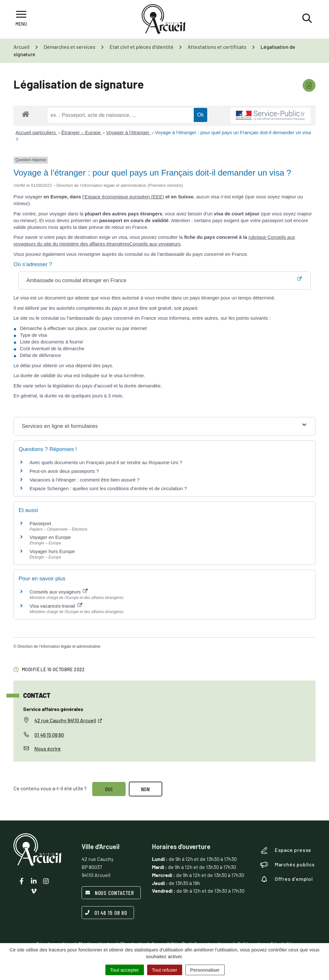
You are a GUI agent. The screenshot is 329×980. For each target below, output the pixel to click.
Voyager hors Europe (52, 551)
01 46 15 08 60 (49, 735)
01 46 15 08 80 (106, 913)
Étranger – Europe (82, 132)
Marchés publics (288, 864)
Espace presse (286, 850)
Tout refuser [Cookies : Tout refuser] (165, 970)
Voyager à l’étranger (128, 132)
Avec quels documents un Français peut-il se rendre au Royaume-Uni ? (106, 462)
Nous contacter (110, 893)
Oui (109, 789)
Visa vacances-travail (56, 606)
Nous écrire (48, 748)
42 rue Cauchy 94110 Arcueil (68, 720)
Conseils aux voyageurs (155, 244)
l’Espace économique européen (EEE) (123, 197)
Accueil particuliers (36, 132)
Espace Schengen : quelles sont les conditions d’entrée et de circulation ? (108, 488)
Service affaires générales (53, 709)
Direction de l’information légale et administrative (59, 646)
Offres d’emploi (287, 879)
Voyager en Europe (50, 537)
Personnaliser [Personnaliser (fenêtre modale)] (205, 970)
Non (146, 789)
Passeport (40, 523)
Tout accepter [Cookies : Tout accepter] (125, 970)
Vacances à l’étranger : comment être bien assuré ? (84, 480)
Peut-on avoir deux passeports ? (64, 471)
